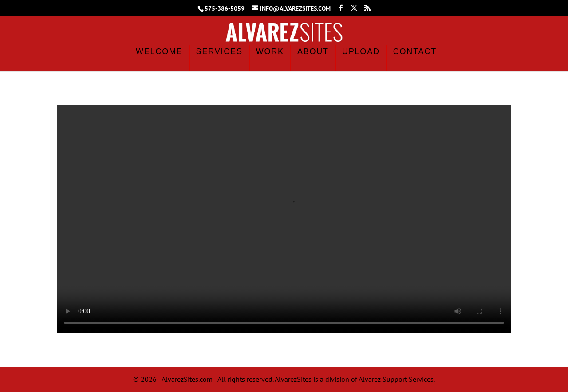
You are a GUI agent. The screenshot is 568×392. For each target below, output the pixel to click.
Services (219, 52)
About (313, 52)
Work (270, 52)
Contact (415, 52)
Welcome (159, 52)
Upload (361, 52)
